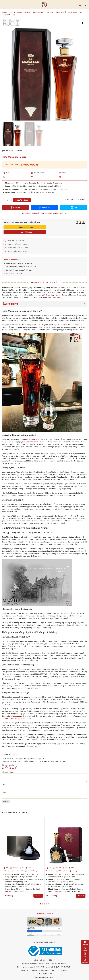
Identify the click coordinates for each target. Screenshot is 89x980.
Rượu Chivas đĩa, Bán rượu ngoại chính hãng (20, 866)
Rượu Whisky (38, 12)
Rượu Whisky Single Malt (55, 12)
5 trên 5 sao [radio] (16, 763)
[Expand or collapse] (84, 299)
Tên (3, 780)
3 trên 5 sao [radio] (10, 763)
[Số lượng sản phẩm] (7, 200)
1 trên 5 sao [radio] (3, 763)
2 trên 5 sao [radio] (6, 763)
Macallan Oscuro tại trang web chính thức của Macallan (63, 732)
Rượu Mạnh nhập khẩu (22, 12)
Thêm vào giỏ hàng (22, 200)
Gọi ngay (15, 207)
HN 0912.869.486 (65, 227)
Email (4, 788)
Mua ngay (38, 891)
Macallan (64, 172)
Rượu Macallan (72, 12)
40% (23, 863)
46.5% (7, 176)
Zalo (74, 207)
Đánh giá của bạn (9, 760)
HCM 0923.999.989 (24, 227)
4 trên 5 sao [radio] (13, 763)
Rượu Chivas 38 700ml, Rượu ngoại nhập (62, 866)
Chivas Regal (15, 863)
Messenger (44, 207)
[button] (40, 899)
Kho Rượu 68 (7, 12)
